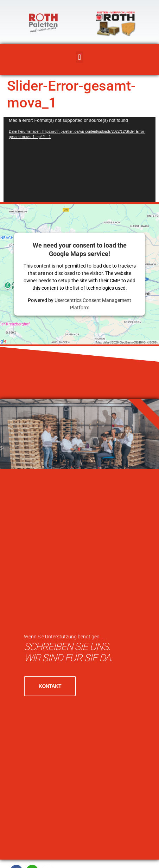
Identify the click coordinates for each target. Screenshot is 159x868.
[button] (79, 57)
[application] (79, 160)
